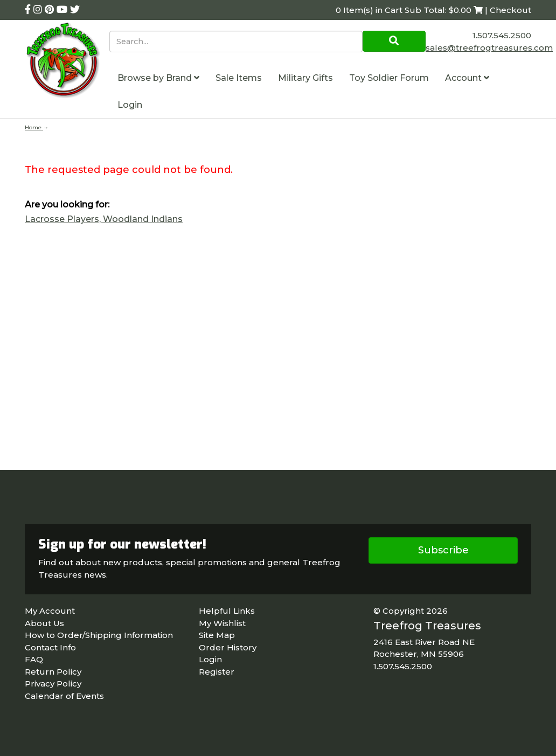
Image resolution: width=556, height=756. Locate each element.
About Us (44, 623)
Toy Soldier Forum (389, 78)
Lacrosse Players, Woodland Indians (104, 219)
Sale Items (239, 78)
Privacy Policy (53, 684)
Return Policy (53, 672)
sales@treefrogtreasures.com (489, 48)
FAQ (34, 659)
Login (130, 105)
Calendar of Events (64, 696)
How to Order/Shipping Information (99, 635)
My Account (50, 611)
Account (467, 78)
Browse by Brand (158, 78)
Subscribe (443, 550)
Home (34, 127)
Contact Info (50, 647)
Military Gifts (305, 78)
